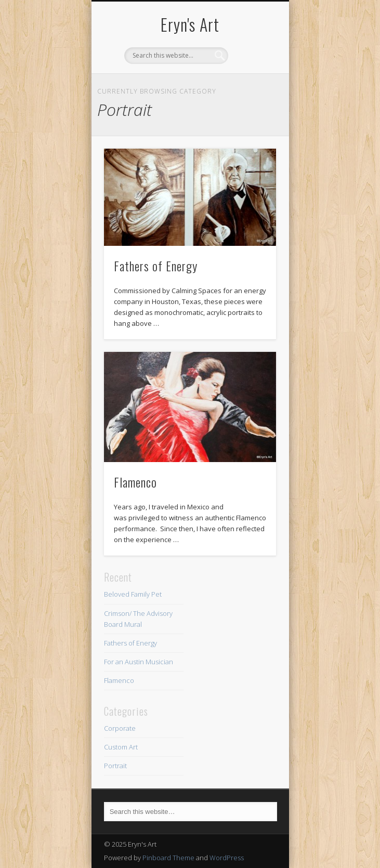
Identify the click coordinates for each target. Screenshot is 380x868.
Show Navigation (251, 93)
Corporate (120, 728)
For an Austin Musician (139, 662)
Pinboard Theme (168, 858)
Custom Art (121, 747)
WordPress (227, 858)
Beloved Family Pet (133, 594)
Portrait (115, 766)
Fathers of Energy (156, 266)
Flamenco (135, 482)
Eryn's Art (190, 24)
